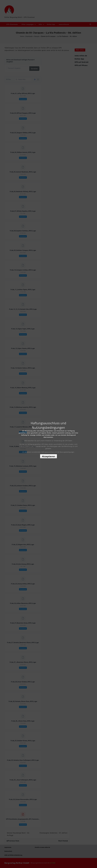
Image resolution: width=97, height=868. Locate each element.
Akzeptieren (49, 451)
